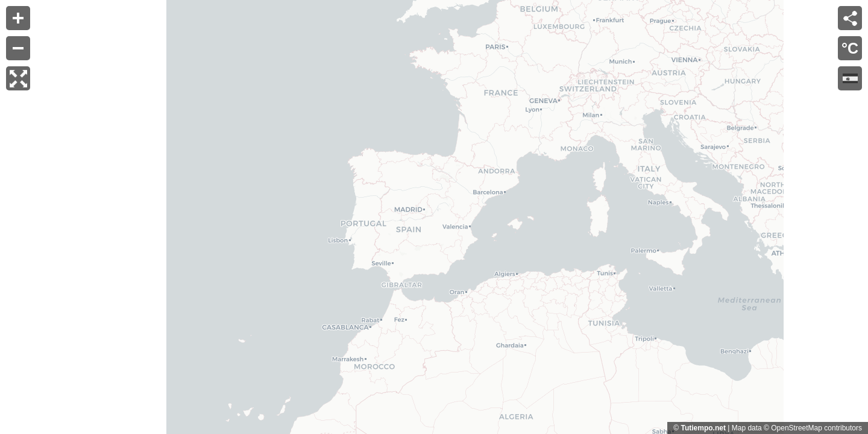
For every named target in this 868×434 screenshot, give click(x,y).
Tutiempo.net (703, 428)
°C (850, 48)
